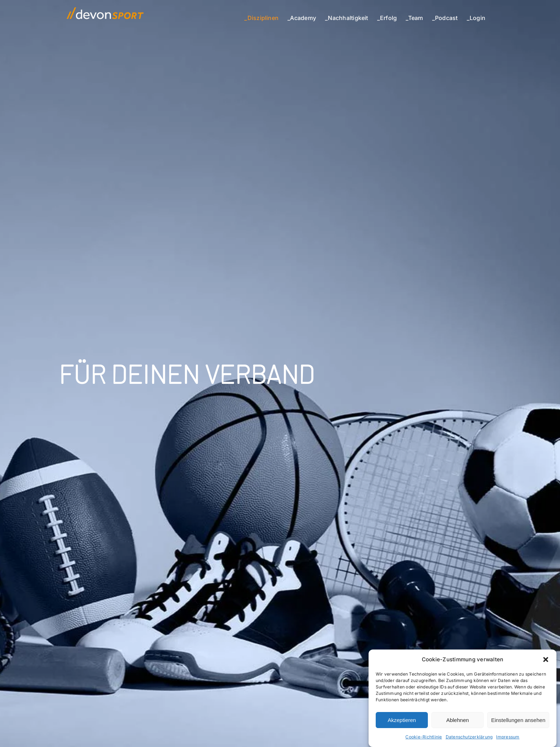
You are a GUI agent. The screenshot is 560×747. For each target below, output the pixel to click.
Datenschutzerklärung (469, 737)
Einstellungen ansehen (518, 720)
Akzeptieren (402, 720)
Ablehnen (457, 720)
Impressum (508, 737)
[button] (546, 660)
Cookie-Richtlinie (424, 737)
